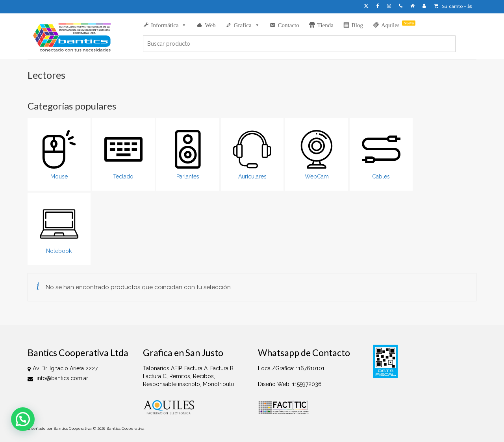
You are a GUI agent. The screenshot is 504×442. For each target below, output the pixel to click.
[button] (23, 419)
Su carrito (453, 6)
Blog (357, 25)
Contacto (289, 25)
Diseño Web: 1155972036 (290, 384)
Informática (169, 25)
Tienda (325, 25)
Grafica (247, 25)
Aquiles (398, 24)
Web (210, 25)
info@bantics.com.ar (58, 378)
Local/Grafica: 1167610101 (291, 368)
